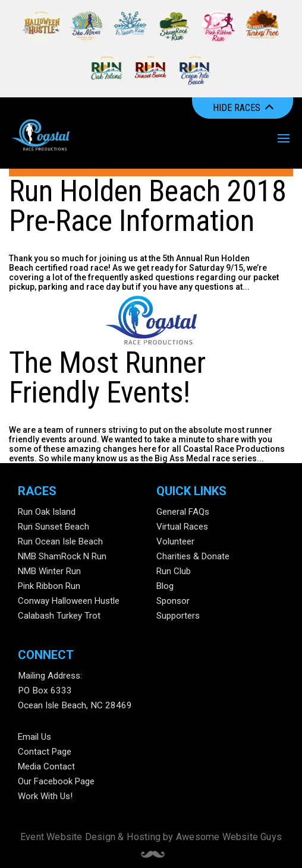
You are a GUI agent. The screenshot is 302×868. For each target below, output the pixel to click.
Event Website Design (68, 837)
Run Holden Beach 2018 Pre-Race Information (148, 206)
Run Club (174, 571)
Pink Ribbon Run (49, 586)
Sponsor (173, 601)
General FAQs (183, 512)
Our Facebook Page (56, 781)
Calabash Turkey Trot (59, 616)
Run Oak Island (47, 512)
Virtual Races (182, 527)
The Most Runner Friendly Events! (107, 378)
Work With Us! (45, 796)
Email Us (34, 737)
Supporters (178, 616)
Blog (165, 586)
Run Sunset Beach (54, 527)
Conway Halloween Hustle (69, 601)
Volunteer (175, 541)
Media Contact (46, 766)
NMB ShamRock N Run (62, 556)
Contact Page (45, 752)
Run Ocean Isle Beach (60, 541)
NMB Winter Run (49, 571)
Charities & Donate (193, 556)
